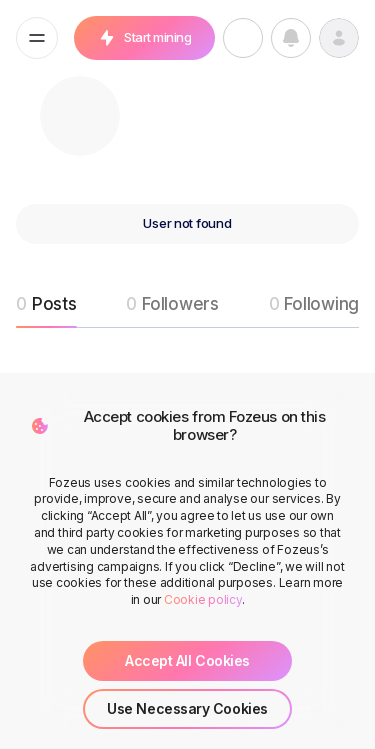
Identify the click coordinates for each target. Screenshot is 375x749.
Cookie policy (203, 599)
